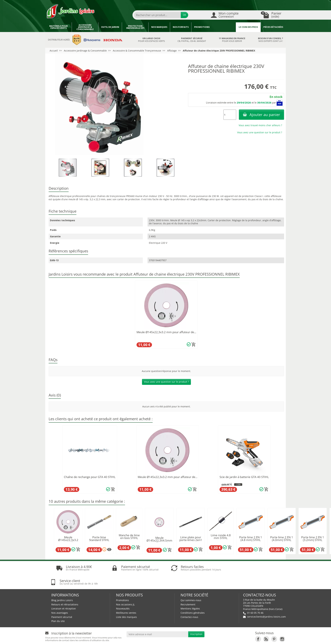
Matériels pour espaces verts (59, 27)
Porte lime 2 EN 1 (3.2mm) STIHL (313, 539)
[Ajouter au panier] (194, 345)
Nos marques (159, 27)
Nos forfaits (181, 27)
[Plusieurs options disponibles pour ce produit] (109, 549)
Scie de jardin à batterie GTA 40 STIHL (244, 477)
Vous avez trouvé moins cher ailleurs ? (260, 125)
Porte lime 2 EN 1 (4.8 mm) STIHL (251, 539)
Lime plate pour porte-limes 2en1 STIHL (191, 540)
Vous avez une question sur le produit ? (260, 132)
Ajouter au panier (261, 115)
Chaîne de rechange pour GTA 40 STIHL (90, 477)
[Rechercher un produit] (157, 15)
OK (184, 15)
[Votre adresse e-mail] (157, 620)
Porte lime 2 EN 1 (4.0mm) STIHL (282, 539)
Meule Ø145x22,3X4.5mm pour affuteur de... (159, 541)
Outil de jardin (110, 27)
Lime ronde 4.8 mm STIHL (221, 537)
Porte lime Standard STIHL (99, 539)
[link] (258, 625)
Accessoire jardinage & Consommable (85, 27)
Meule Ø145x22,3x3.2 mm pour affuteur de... (166, 332)
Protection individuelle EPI (135, 27)
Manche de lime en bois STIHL (129, 537)
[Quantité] (230, 115)
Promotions (202, 27)
